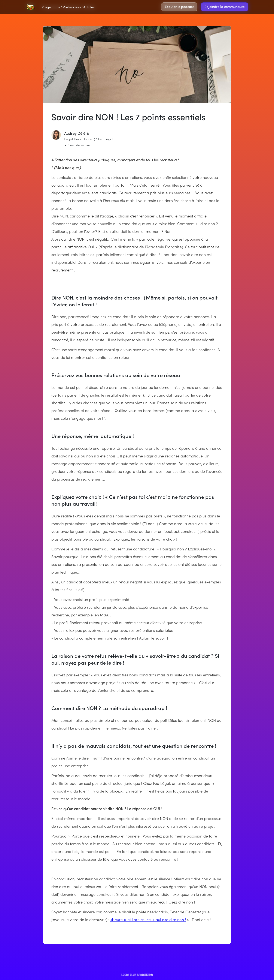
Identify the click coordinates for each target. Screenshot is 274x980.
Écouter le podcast (179, 6)
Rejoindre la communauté (225, 6)
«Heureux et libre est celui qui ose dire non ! (148, 919)
